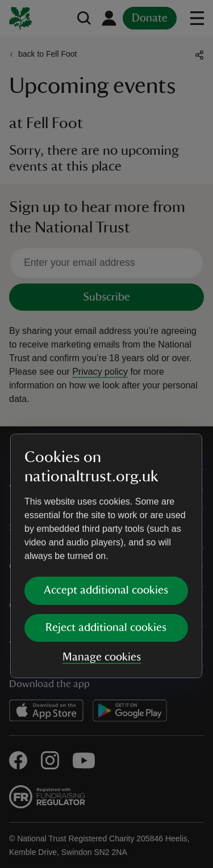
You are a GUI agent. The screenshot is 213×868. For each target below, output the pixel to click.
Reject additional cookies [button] (106, 505)
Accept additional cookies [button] (106, 468)
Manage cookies (102, 535)
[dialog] (106, 433)
